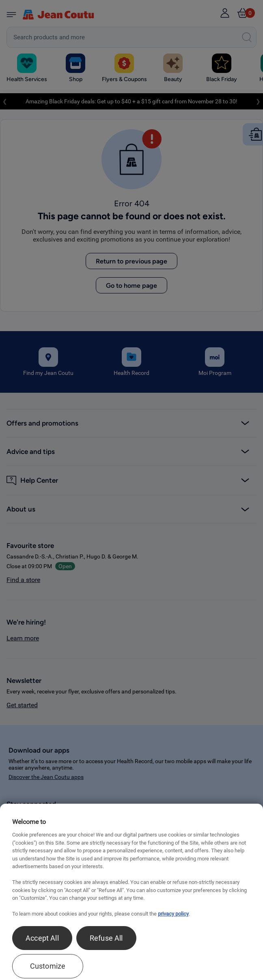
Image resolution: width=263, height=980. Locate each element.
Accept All (42, 938)
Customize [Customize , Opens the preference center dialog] (48, 966)
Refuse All (106, 938)
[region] (131, 892)
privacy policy (173, 914)
